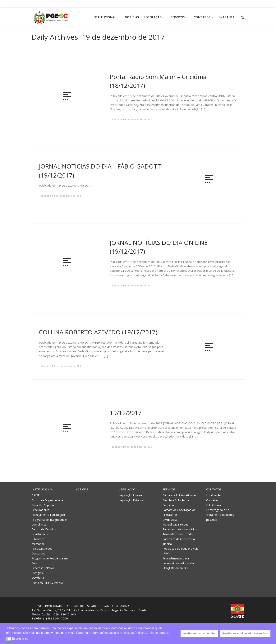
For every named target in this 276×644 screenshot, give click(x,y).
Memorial (38, 544)
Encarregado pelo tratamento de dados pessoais (220, 515)
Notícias (82, 489)
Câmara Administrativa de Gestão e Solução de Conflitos (179, 500)
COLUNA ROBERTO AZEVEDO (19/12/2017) (98, 332)
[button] (9, 639)
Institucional (42, 489)
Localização (214, 495)
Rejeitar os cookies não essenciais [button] (245, 633)
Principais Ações (42, 549)
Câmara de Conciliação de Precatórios (179, 512)
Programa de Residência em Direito (50, 561)
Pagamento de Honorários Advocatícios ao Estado (180, 532)
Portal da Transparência (47, 582)
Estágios (37, 573)
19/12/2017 (126, 413)
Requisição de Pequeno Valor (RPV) (181, 551)
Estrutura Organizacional (48, 500)
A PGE (36, 495)
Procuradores (40, 510)
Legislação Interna (131, 495)
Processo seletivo (43, 568)
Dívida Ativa (170, 520)
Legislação (127, 489)
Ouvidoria (38, 577)
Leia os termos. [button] (158, 633)
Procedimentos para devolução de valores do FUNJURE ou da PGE (178, 563)
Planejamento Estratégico (48, 515)
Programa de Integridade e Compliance (49, 522)
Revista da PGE (41, 534)
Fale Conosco (215, 505)
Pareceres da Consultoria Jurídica (179, 541)
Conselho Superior (43, 505)
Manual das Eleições (175, 524)
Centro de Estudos (44, 529)
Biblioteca (38, 539)
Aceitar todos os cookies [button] (200, 633)
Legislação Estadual (131, 500)
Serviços (169, 489)
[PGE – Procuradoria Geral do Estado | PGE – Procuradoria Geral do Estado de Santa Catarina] (51, 17)
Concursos (38, 553)
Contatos (214, 489)
